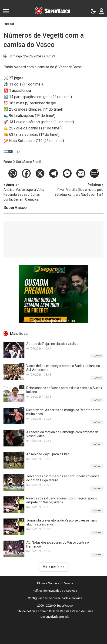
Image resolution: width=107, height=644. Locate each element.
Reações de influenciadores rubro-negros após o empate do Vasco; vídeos (62, 500)
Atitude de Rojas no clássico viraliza (52, 344)
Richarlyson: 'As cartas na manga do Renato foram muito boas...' (63, 412)
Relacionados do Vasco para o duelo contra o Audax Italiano (64, 390)
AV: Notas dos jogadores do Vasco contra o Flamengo (58, 544)
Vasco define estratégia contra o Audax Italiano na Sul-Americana (63, 368)
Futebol (9, 24)
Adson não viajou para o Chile (48, 454)
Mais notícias (54, 567)
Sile (67, 617)
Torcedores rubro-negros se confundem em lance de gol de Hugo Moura (63, 478)
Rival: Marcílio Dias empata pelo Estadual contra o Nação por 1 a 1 (79, 189)
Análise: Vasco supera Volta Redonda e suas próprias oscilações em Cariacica (28, 192)
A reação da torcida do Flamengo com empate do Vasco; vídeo (62, 434)
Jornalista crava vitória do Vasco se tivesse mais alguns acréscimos (62, 522)
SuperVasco (15, 207)
